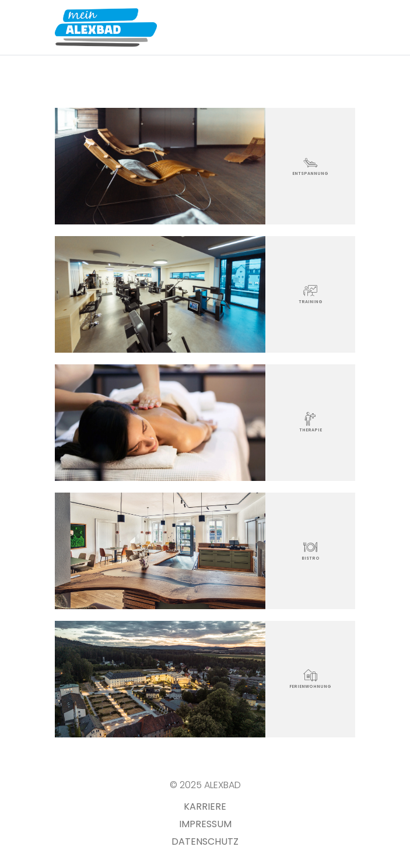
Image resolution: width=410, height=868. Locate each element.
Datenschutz (205, 841)
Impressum (205, 824)
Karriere (205, 806)
